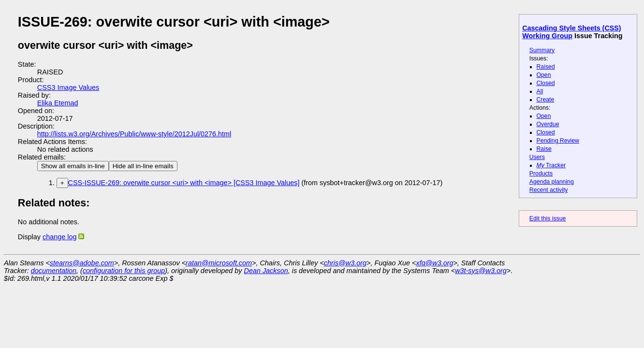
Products (541, 174)
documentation (54, 271)
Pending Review (558, 141)
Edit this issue (548, 218)
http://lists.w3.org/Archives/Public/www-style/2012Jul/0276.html (134, 134)
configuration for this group (124, 271)
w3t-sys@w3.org (481, 271)
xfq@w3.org (434, 263)
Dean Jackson (266, 271)
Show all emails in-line (73, 166)
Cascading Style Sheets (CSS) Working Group (571, 32)
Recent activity (549, 190)
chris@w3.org (345, 263)
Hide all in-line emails (143, 166)
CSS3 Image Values (68, 87)
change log (59, 237)
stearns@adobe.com (82, 263)
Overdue (548, 124)
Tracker (551, 165)
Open (544, 75)
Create (546, 100)
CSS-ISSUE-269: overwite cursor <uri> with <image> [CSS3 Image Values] (184, 183)
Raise (544, 149)
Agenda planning (552, 182)
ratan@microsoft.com (219, 263)
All (540, 91)
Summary (542, 50)
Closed (546, 83)
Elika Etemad (58, 103)
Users (537, 157)
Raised (546, 67)
